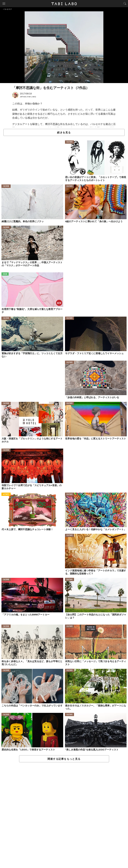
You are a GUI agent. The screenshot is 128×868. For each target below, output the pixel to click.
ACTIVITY (6, 494)
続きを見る (64, 133)
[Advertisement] (64, 815)
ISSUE (5, 274)
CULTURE (70, 142)
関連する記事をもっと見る (64, 759)
